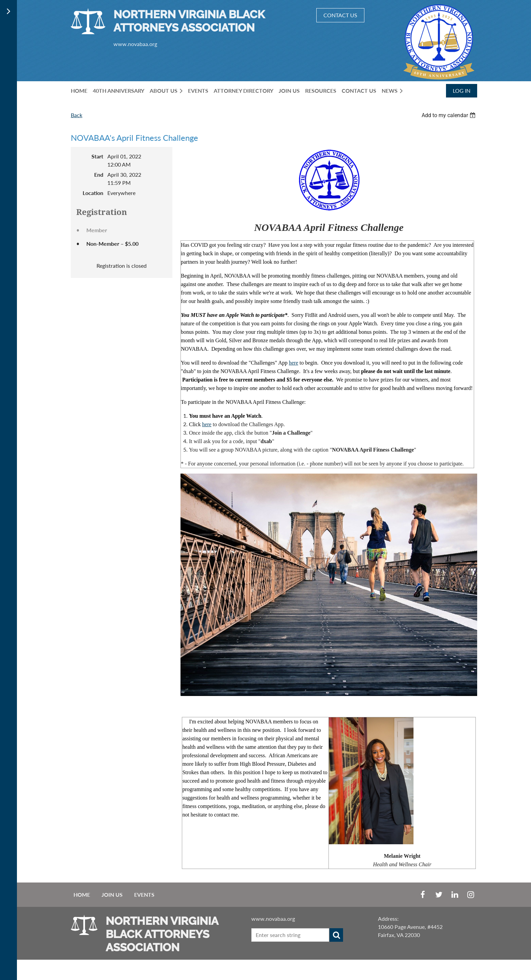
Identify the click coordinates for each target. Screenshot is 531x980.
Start (97, 156)
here (294, 363)
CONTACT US (340, 15)
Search (336, 935)
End (99, 175)
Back (77, 115)
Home (82, 895)
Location (93, 193)
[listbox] (449, 115)
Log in (462, 91)
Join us (112, 895)
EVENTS (144, 895)
